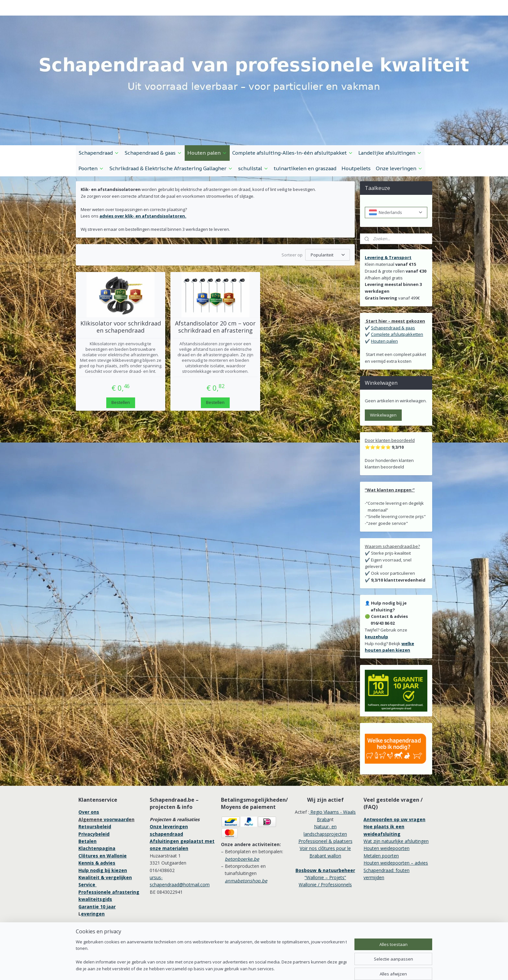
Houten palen (207, 153)
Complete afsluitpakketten (397, 334)
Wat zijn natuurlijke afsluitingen (396, 841)
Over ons (89, 812)
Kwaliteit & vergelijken (105, 877)
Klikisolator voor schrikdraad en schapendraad (121, 327)
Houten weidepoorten (387, 848)
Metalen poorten (381, 856)
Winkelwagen (383, 415)
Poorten (91, 168)
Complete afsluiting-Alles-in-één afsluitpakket (293, 153)
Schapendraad (99, 153)
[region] (211, 956)
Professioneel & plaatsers (325, 841)
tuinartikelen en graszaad (305, 168)
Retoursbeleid (95, 827)
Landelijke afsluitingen (390, 153)
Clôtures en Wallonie (103, 856)
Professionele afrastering (109, 892)
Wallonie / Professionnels (325, 885)
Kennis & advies (97, 863)
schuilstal (253, 168)
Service (87, 885)
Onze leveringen (399, 168)
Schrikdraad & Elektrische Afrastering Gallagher (171, 168)
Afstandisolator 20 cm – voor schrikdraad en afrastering (215, 327)
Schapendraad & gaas (153, 153)
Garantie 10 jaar (97, 907)
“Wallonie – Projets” (325, 877)
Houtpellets (356, 168)
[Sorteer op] (328, 255)
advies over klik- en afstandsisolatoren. (143, 216)
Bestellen (121, 402)
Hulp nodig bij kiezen (103, 870)
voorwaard (116, 819)
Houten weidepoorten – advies (396, 863)
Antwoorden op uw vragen (394, 819)
